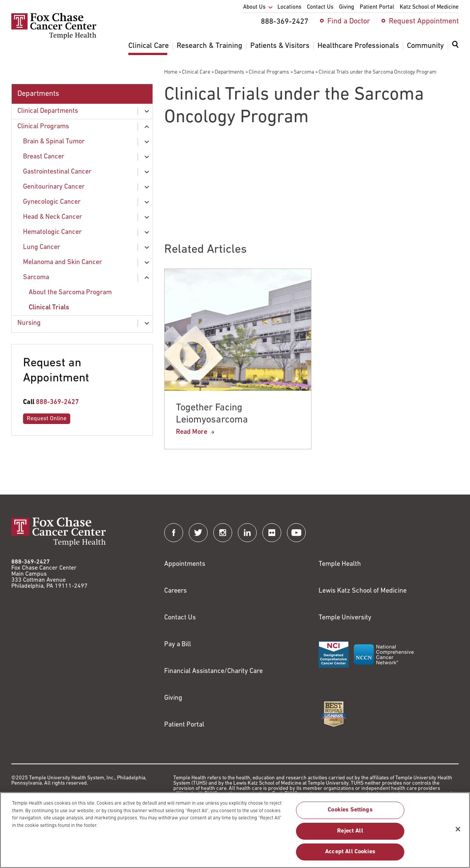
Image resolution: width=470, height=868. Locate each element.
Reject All (350, 831)
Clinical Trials (49, 308)
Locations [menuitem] (289, 7)
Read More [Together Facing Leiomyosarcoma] (192, 432)
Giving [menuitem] (347, 7)
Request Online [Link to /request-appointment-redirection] (47, 419)
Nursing (29, 323)
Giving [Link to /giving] (173, 698)
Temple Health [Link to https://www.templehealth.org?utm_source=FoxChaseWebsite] (340, 564)
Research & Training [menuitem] (210, 46)
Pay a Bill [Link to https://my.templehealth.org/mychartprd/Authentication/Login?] (178, 644)
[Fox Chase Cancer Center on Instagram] (223, 533)
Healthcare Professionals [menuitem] (358, 46)
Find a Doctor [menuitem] (349, 22)
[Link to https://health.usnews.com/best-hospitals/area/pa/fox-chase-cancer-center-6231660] (334, 714)
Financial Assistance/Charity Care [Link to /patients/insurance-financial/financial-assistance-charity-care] (213, 671)
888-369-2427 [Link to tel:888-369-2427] (57, 402)
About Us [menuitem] (254, 7)
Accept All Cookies (350, 852)
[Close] (458, 829)
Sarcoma (304, 72)
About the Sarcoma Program (70, 293)
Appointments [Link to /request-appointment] (185, 564)
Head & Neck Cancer (52, 217)
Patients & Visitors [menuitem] (280, 46)
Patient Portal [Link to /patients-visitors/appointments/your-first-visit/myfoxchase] (184, 725)
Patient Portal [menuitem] (377, 7)
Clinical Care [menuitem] (149, 46)
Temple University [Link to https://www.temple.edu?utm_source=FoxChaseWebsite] (345, 618)
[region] (235, 830)
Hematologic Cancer (52, 232)
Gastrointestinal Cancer (57, 172)
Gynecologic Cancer (52, 202)
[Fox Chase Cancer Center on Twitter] (198, 533)
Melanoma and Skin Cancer (62, 262)
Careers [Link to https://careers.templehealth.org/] (176, 591)
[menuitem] (455, 49)
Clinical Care (196, 72)
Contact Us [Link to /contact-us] (180, 618)
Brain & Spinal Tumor (54, 142)
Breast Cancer (44, 157)
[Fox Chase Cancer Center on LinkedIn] (247, 533)
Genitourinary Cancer (54, 187)
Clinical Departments (48, 111)
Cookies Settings (350, 810)
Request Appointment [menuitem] (424, 22)
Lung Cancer (42, 247)
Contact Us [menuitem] (320, 7)
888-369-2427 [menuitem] (285, 22)
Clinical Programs (269, 72)
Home (171, 72)
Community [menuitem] (425, 46)
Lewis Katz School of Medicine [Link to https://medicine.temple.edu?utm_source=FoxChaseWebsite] (363, 591)
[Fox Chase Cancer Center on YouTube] (296, 533)
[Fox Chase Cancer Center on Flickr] (272, 533)
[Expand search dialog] (455, 46)
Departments (230, 72)
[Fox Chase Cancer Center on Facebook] (174, 533)
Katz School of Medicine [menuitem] (429, 7)
